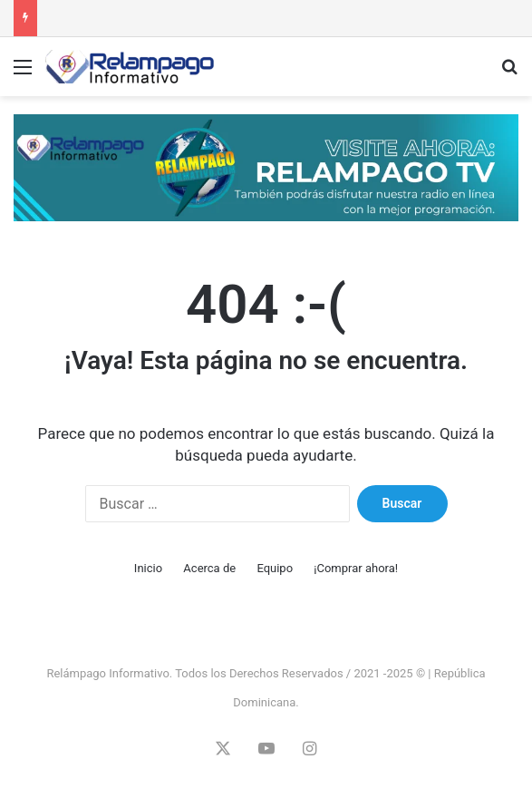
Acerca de (209, 568)
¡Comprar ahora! (356, 568)
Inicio (148, 568)
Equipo (275, 568)
